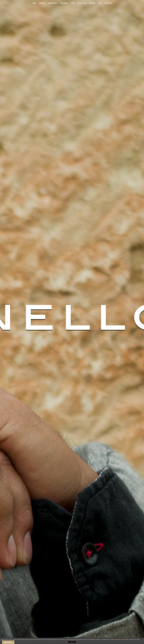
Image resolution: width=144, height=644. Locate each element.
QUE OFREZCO (53, 3)
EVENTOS (92, 3)
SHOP (73, 3)
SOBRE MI (42, 3)
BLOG (100, 3)
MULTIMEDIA (64, 3)
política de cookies (119, 639)
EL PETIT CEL (82, 3)
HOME (34, 3)
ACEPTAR (72, 642)
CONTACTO (108, 3)
